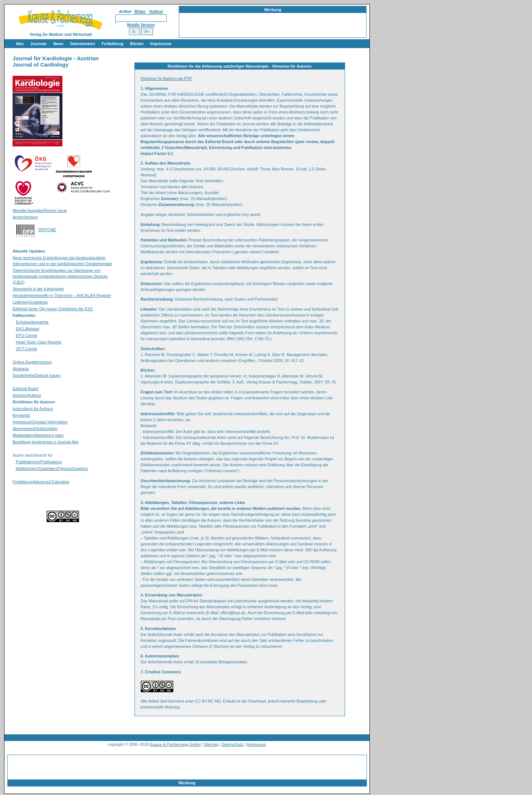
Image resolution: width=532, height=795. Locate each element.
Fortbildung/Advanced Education (41, 482)
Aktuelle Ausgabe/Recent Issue (40, 210)
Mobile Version (141, 25)
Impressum (161, 44)
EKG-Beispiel (28, 329)
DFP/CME (47, 230)
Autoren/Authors (27, 395)
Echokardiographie (32, 322)
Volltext (156, 11)
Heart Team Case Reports (39, 342)
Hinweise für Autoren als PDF (166, 78)
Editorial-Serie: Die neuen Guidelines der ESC (53, 309)
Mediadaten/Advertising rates (38, 435)
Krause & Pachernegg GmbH (175, 744)
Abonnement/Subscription (35, 429)
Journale (38, 44)
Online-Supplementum (32, 362)
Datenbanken (83, 44)
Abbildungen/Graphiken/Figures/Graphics (52, 468)
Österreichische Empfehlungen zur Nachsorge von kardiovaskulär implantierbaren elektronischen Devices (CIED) (60, 276)
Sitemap (211, 744)
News (58, 44)
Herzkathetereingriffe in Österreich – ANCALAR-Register (62, 295)
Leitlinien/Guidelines (30, 302)
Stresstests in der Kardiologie (38, 289)
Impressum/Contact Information (40, 422)
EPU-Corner (27, 335)
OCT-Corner (27, 349)
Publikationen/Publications (39, 462)
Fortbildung (112, 44)
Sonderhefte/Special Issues (37, 375)
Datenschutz (233, 744)
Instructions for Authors (33, 409)
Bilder (140, 11)
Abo (20, 44)
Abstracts (21, 369)
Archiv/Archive (25, 217)
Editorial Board (25, 389)
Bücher (137, 44)
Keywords (21, 415)
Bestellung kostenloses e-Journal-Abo (46, 442)
